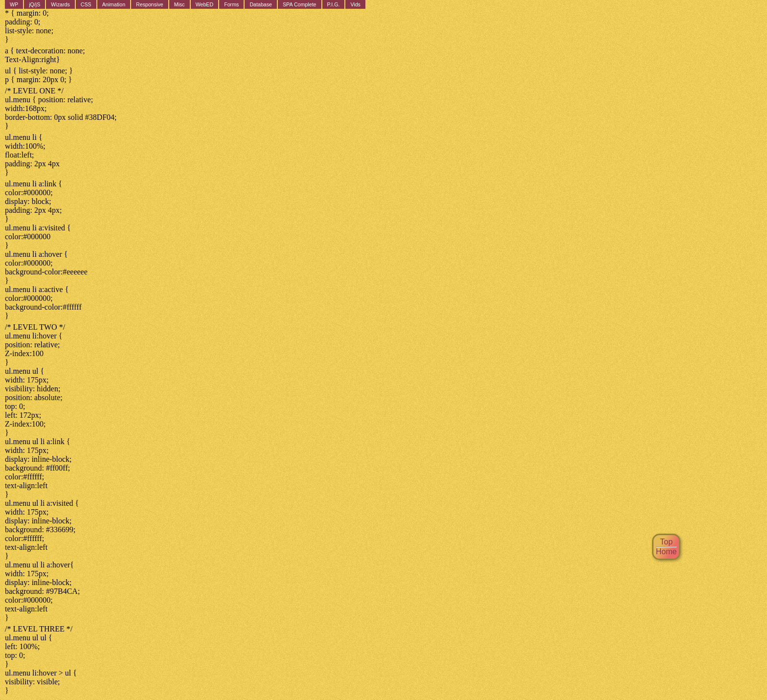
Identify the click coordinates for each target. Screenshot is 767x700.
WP (14, 4)
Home (666, 552)
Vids (355, 4)
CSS (86, 4)
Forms (231, 4)
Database (261, 4)
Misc (180, 4)
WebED (205, 4)
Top (666, 542)
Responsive (150, 4)
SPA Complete (300, 4)
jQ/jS (34, 4)
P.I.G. (334, 4)
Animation (114, 4)
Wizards (60, 4)
